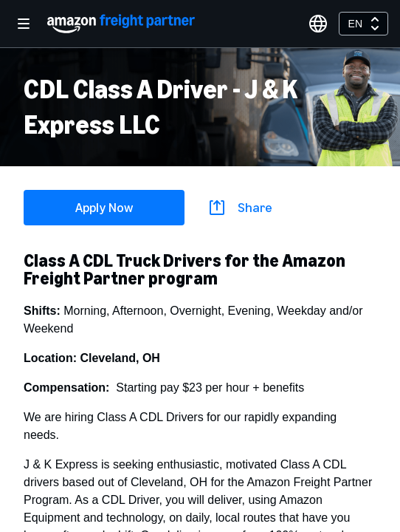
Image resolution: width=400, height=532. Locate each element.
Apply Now (104, 208)
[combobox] (363, 24)
